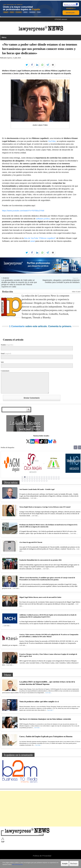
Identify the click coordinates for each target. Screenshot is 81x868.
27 (47, 479)
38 (35, 481)
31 (56, 479)
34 (25, 481)
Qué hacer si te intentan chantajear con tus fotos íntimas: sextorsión (45, 719)
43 (47, 481)
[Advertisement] (40, 809)
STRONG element (61, 19)
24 (39, 479)
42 (44, 481)
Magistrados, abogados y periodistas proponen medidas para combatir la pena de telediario (61, 281)
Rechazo (74, 864)
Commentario (5, 371)
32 (59, 479)
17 (22, 479)
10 (44, 477)
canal (32, 241)
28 (49, 479)
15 (56, 477)
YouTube (52, 141)
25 (42, 479)
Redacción (8, 292)
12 (49, 477)
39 (37, 481)
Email (6, 354)
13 (51, 477)
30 (54, 479)
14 (54, 477)
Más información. (18, 864)
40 (39, 481)
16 (59, 477)
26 (44, 479)
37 (32, 481)
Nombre (7, 345)
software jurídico (43, 219)
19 (27, 479)
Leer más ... (34, 498)
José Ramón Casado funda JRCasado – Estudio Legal (37, 489)
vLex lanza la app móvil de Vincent (31, 542)
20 (30, 479)
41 (42, 481)
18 (25, 479)
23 (37, 479)
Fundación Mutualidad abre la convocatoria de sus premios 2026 (40, 560)
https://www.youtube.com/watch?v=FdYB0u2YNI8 (23, 211)
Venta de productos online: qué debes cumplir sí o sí (39, 702)
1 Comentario (17, 326)
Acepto (65, 864)
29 (51, 479)
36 (30, 481)
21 (32, 479)
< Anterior (5, 278)
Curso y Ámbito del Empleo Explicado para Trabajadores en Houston (46, 737)
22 (35, 479)
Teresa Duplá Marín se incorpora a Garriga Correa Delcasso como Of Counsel (45, 507)
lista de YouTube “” (40, 238)
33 (22, 481)
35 (27, 481)
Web (2, 362)
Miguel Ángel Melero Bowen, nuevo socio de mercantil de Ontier (40, 597)
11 (47, 477)
